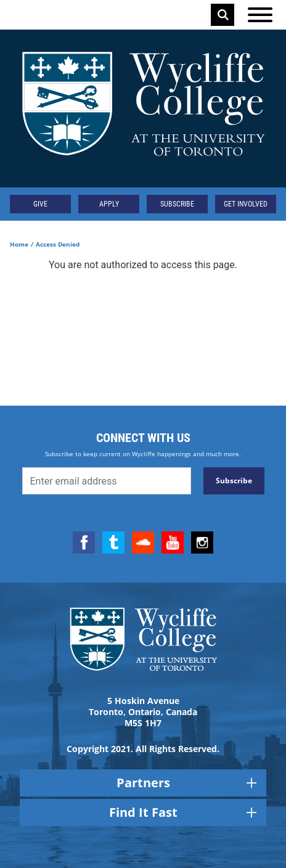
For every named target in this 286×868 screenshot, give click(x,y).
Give (40, 204)
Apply (109, 204)
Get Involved (246, 204)
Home (19, 244)
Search (223, 15)
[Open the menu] (260, 15)
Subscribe (177, 204)
